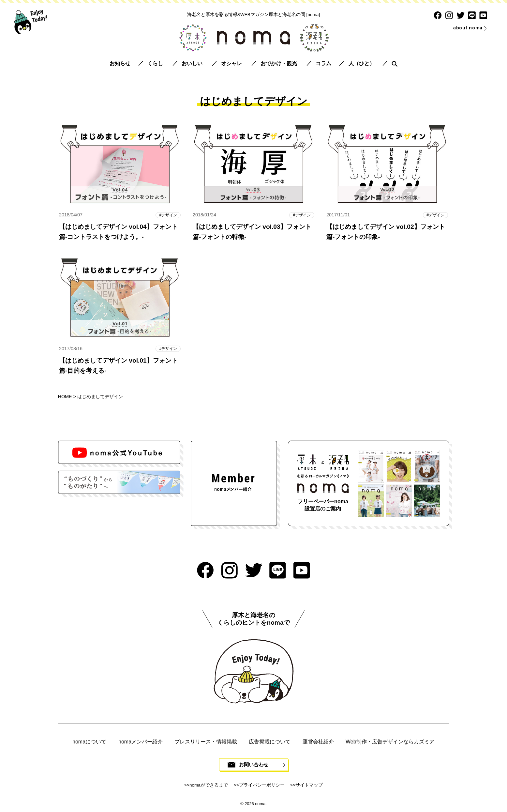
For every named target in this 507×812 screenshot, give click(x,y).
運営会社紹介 (318, 742)
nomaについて (89, 742)
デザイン (169, 215)
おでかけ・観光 (279, 63)
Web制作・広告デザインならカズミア (390, 742)
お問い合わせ (254, 765)
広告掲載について (270, 742)
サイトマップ (309, 786)
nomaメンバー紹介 (141, 742)
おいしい (192, 63)
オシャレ (231, 63)
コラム (323, 63)
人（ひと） (362, 63)
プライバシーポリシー (261, 786)
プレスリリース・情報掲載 (206, 742)
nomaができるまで (209, 786)
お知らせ (120, 63)
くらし (155, 63)
